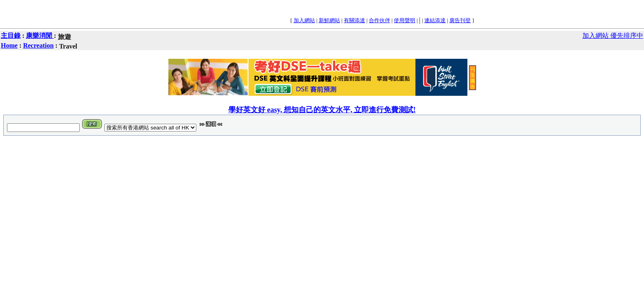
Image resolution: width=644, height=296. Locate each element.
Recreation (38, 45)
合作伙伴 (379, 20)
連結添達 (435, 20)
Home (9, 45)
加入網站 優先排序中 (613, 36)
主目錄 (11, 36)
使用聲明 (405, 20)
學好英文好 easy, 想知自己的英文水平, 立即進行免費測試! (322, 110)
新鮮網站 (329, 20)
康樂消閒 (40, 36)
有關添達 (354, 20)
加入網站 (304, 20)
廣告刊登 (460, 20)
